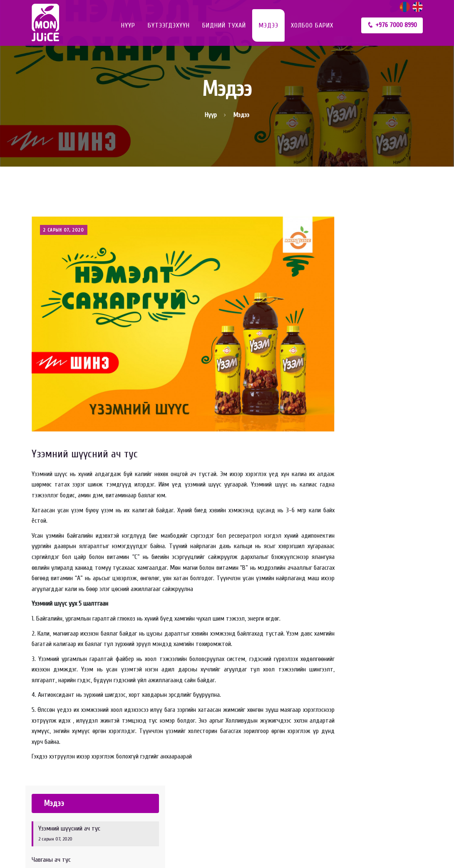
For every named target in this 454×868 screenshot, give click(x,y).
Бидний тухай (224, 25)
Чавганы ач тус (378, 297)
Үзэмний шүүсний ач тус (85, 445)
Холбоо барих (312, 25)
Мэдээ (268, 25)
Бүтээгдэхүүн (169, 25)
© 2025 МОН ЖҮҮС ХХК (61, 850)
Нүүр (128, 25)
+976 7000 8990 (392, 25)
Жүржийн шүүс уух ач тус (378, 326)
